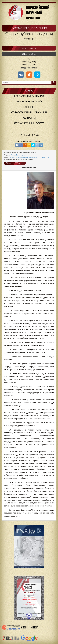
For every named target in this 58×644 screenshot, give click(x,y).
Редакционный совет (29, 124)
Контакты (29, 118)
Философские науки (18, 155)
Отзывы (29, 107)
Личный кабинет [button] (29, 54)
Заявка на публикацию (29, 28)
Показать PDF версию (15, 163)
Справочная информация (29, 113)
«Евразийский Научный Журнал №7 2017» (29, 157)
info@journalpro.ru (29, 68)
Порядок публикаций (29, 96)
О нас (29, 91)
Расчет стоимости (29, 48)
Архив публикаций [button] (29, 102)
